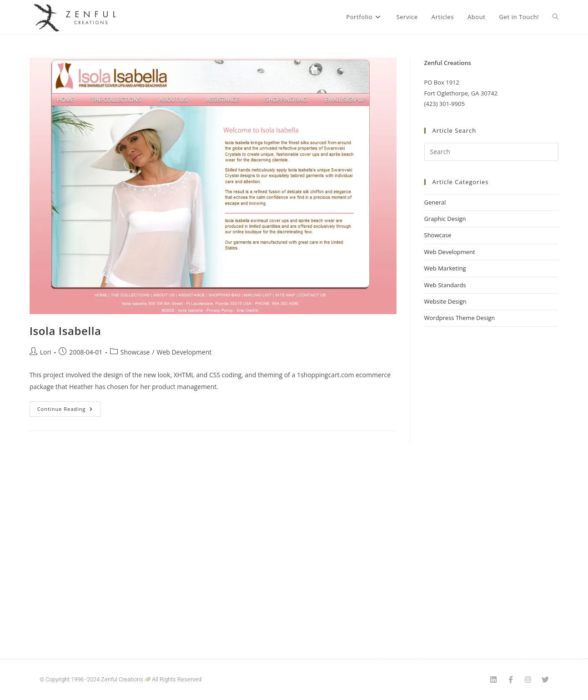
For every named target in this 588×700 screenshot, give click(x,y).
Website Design (445, 301)
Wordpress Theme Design (460, 318)
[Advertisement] (492, 481)
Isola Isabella (65, 331)
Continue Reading (69, 407)
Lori (46, 352)
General (435, 202)
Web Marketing (445, 268)
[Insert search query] (492, 152)
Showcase (135, 352)
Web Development (184, 352)
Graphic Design (445, 219)
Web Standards (445, 285)
